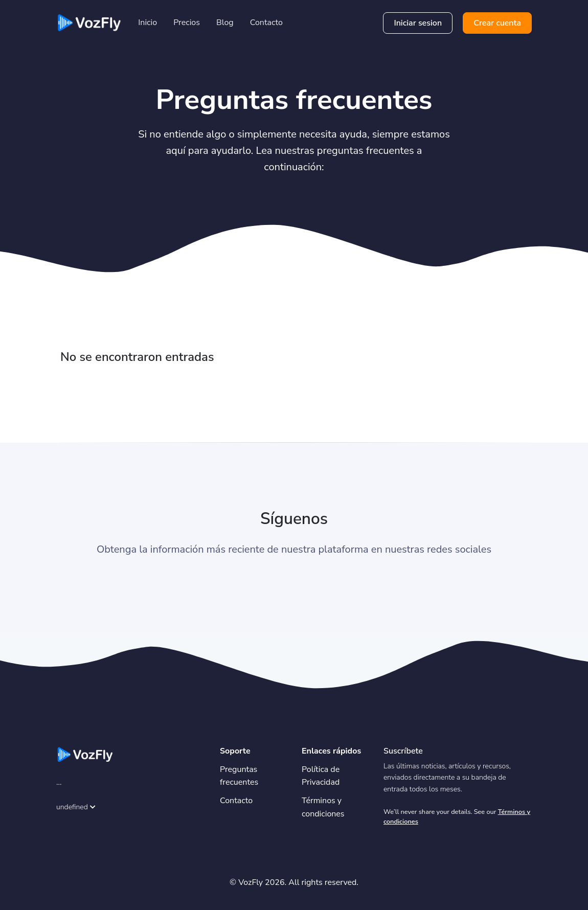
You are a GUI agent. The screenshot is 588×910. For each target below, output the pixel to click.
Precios (187, 22)
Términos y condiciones (323, 807)
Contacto (266, 22)
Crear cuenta (497, 23)
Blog (225, 22)
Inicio (148, 22)
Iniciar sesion (418, 23)
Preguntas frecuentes (239, 776)
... (59, 782)
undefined (76, 807)
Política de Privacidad (321, 776)
